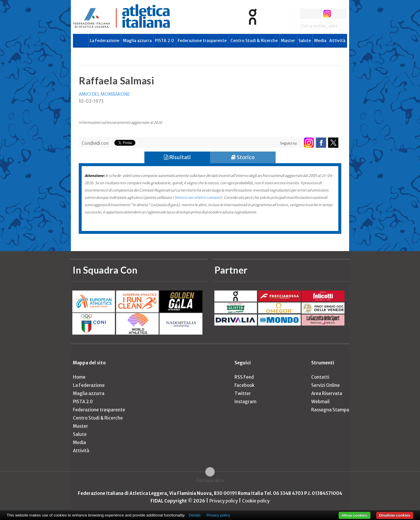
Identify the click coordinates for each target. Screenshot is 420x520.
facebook (305, 14)
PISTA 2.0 (164, 41)
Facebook (244, 385)
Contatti (320, 377)
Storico (243, 157)
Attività (337, 41)
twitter (316, 14)
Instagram (245, 402)
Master (288, 41)
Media (320, 41)
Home (79, 377)
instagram (327, 14)
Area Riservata (327, 393)
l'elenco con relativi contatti (197, 198)
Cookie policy (256, 501)
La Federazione (105, 41)
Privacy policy (224, 501)
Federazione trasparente (202, 41)
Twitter (243, 393)
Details (195, 515)
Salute (305, 41)
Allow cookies (355, 515)
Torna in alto (210, 480)
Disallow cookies (395, 515)
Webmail (320, 402)
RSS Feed (244, 377)
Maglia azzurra (137, 41)
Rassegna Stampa (330, 410)
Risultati (177, 157)
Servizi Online (325, 385)
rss (338, 14)
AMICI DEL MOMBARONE (104, 94)
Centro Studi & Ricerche (254, 41)
